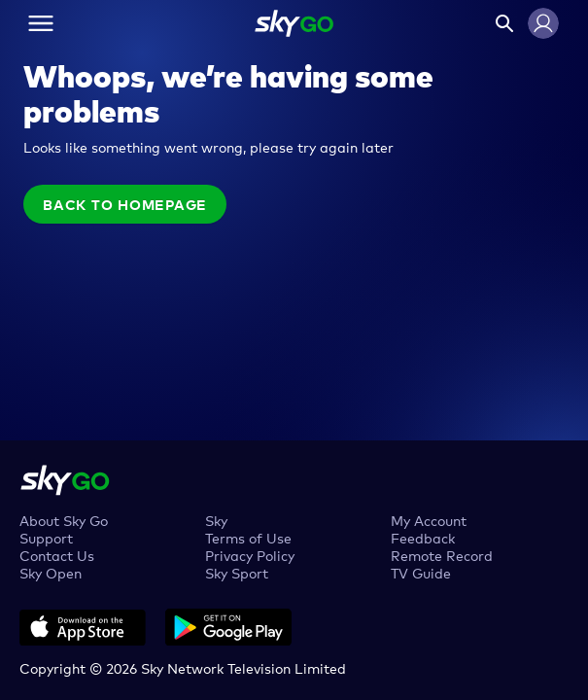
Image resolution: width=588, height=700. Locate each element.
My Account (429, 520)
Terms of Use (248, 537)
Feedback (423, 537)
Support (46, 537)
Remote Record (442, 555)
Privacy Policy (250, 555)
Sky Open (51, 572)
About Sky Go (64, 520)
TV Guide (421, 572)
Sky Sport (237, 572)
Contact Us (57, 555)
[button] (543, 23)
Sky (216, 520)
